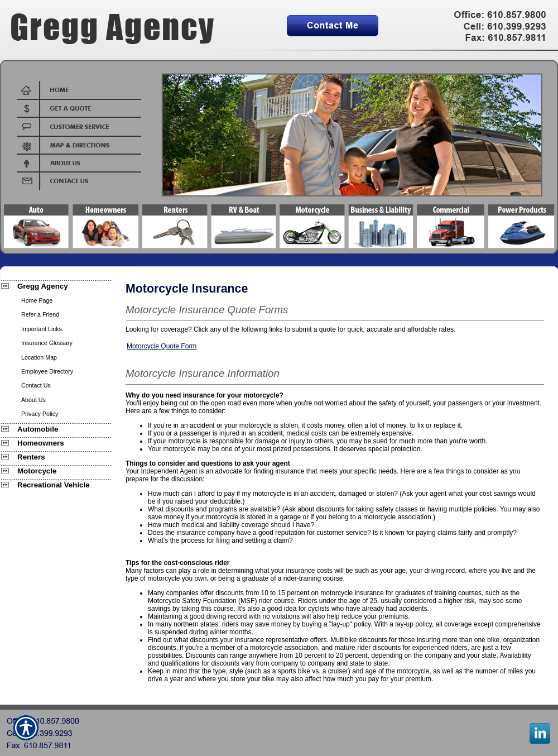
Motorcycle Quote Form (162, 346)
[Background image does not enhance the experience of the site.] (56, 286)
